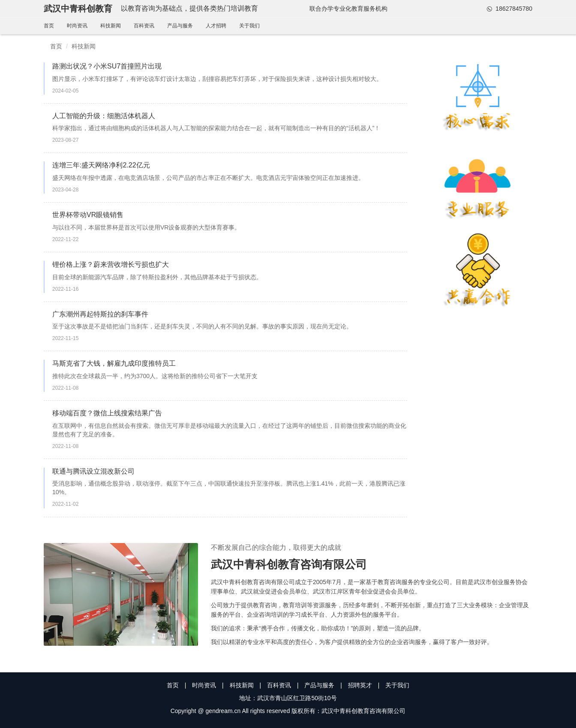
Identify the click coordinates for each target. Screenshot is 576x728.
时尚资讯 (77, 26)
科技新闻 (111, 26)
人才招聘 (216, 26)
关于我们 (249, 26)
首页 (49, 26)
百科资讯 (144, 26)
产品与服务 (180, 26)
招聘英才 (360, 685)
